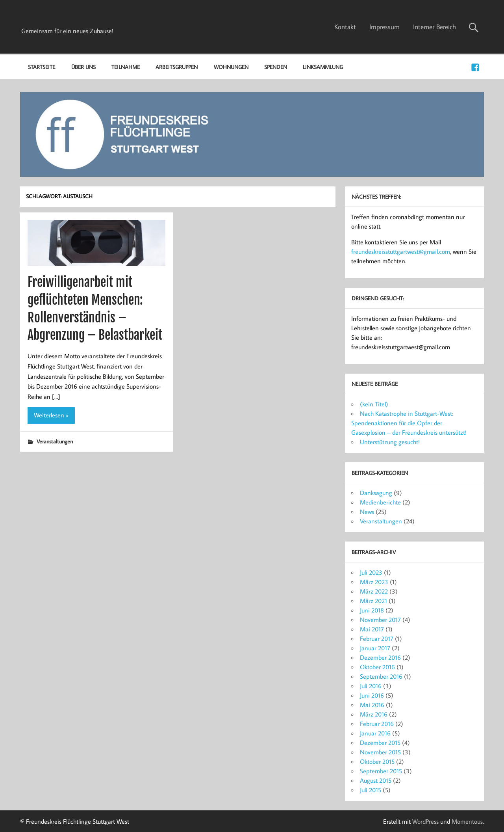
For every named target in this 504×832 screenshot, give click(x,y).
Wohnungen (231, 67)
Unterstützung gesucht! (390, 442)
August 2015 (376, 780)
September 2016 (381, 676)
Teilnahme (126, 67)
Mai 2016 (372, 705)
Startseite (42, 67)
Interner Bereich (435, 27)
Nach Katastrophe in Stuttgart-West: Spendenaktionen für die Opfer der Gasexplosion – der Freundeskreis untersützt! (409, 423)
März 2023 (374, 582)
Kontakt (345, 27)
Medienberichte (380, 502)
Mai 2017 (372, 629)
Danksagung (376, 493)
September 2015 (381, 771)
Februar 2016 (377, 724)
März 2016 (374, 714)
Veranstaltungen (55, 441)
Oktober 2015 (377, 761)
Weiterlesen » (51, 415)
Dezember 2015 (380, 743)
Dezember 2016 (380, 657)
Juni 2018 (372, 610)
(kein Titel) (374, 404)
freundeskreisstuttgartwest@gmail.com (401, 251)
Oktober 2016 (377, 667)
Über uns (83, 67)
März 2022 (374, 591)
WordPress (425, 821)
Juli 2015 (371, 790)
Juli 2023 (371, 572)
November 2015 (380, 752)
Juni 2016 (372, 695)
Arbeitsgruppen (177, 67)
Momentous (467, 821)
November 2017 (380, 620)
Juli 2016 (371, 686)
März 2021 (373, 601)
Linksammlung (323, 67)
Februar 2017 (377, 638)
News (367, 512)
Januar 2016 (375, 733)
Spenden (276, 67)
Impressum (384, 27)
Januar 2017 (375, 648)
